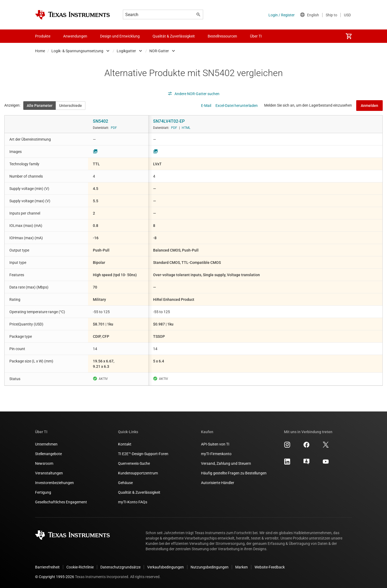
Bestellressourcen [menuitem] (222, 36)
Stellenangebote (48, 454)
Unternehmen (46, 444)
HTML (186, 128)
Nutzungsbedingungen (210, 567)
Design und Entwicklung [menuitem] (120, 36)
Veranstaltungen (49, 473)
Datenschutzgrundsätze (120, 567)
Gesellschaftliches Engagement (61, 502)
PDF (114, 128)
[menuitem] (349, 36)
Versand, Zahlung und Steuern (226, 463)
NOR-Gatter (159, 51)
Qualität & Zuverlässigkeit (139, 492)
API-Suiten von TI (215, 444)
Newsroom (44, 463)
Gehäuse (125, 483)
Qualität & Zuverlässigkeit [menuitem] (174, 36)
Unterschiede (71, 106)
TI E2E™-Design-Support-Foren (143, 454)
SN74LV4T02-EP (169, 121)
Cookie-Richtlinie (80, 567)
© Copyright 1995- (55, 577)
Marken (242, 567)
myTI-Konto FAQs (133, 502)
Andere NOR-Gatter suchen (193, 94)
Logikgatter (126, 51)
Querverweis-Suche (134, 463)
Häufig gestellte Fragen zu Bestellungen (234, 473)
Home (40, 51)
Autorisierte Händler (218, 483)
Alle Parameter (40, 106)
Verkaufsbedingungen (166, 567)
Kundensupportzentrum (138, 473)
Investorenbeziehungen (54, 483)
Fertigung (43, 492)
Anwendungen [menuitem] (75, 36)
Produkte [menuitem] (43, 36)
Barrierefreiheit (47, 567)
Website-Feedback (270, 567)
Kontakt (125, 444)
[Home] (73, 15)
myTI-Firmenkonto (216, 454)
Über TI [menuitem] (256, 36)
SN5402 (100, 121)
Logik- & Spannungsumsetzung (77, 51)
